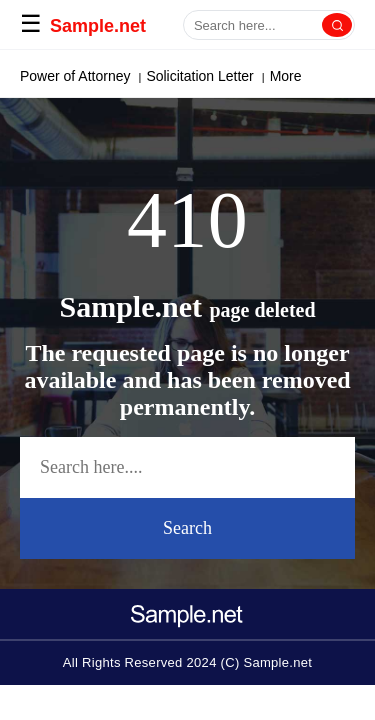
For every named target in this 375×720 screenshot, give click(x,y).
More (277, 76)
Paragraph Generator (86, 76)
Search (187, 528)
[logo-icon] (188, 609)
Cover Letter (206, 76)
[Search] (337, 25)
